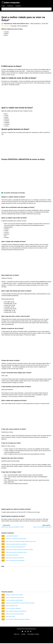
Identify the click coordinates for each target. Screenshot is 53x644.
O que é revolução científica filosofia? (14, 600)
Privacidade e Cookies (33, 634)
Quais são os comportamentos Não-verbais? (16, 539)
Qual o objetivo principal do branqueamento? (16, 611)
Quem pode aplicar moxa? (12, 606)
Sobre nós (17, 634)
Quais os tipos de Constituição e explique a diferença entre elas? (21, 541)
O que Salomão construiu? (12, 536)
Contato (23, 634)
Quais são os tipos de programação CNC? (16, 547)
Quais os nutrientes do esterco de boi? (15, 598)
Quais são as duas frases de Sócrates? (15, 614)
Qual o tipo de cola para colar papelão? (15, 558)
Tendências (10, 6)
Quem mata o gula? (10, 617)
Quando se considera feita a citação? (14, 595)
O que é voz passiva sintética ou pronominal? (16, 544)
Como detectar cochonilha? (12, 555)
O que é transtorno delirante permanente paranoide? (18, 619)
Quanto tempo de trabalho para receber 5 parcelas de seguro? (20, 603)
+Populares (18, 6)
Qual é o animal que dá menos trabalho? (15, 560)
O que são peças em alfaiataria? (13, 608)
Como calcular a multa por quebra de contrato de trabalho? (19, 550)
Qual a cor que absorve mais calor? (42, 527)
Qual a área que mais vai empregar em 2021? (16, 552)
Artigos (3, 6)
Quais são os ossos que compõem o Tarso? (13, 527)
